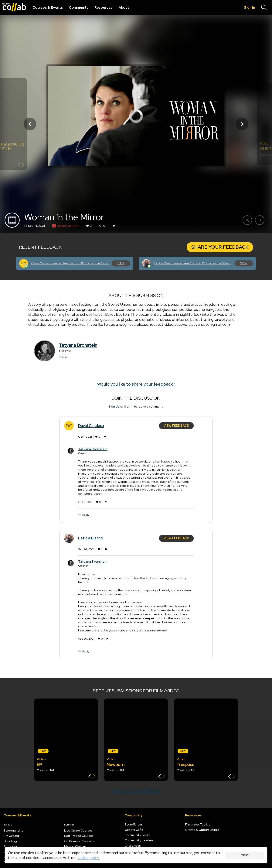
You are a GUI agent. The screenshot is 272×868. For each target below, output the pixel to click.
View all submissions (136, 791)
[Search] (264, 8)
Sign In (129, 407)
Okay (245, 855)
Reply (86, 515)
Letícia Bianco (91, 538)
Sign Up (114, 407)
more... (64, 357)
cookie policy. (89, 858)
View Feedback (176, 426)
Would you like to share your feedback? (136, 384)
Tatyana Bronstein (78, 345)
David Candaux (91, 426)
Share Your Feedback (220, 247)
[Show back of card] (21, 166)
